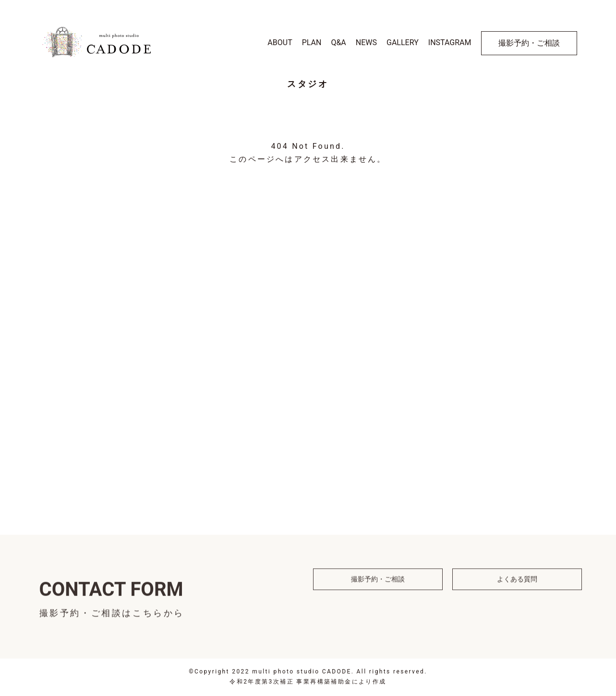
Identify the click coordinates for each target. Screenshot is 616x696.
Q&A (338, 42)
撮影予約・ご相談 (529, 43)
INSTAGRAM (450, 42)
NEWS (366, 42)
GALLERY (403, 42)
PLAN (312, 42)
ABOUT (280, 42)
